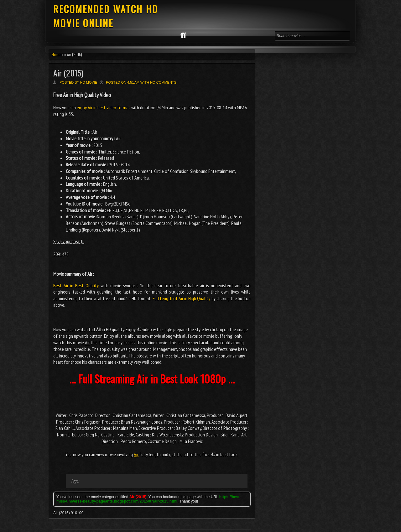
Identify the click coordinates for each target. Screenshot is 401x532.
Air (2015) (68, 73)
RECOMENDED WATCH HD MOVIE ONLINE (106, 16)
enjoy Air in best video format (104, 107)
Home (56, 54)
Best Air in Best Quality (76, 285)
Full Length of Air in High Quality (182, 298)
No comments (163, 82)
